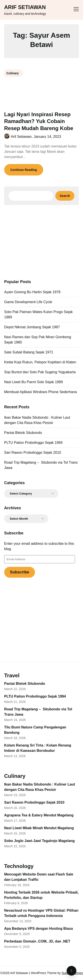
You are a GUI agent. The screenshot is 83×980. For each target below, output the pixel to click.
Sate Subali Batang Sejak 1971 (29, 352)
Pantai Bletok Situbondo (23, 433)
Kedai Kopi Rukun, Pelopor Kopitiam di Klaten (40, 362)
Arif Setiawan (25, 7)
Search (65, 196)
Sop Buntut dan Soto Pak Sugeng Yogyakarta (40, 372)
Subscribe (20, 572)
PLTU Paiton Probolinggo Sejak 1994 (33, 443)
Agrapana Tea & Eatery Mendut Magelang (39, 815)
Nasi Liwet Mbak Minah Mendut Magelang (39, 828)
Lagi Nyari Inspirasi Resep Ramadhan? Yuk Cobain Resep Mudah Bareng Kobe (39, 121)
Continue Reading (24, 170)
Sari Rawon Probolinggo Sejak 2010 (33, 453)
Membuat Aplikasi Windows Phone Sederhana (41, 392)
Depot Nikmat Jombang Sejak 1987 (32, 327)
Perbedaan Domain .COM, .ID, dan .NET (37, 941)
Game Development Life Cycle (28, 302)
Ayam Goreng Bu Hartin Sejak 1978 (32, 292)
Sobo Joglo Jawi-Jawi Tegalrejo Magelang (40, 841)
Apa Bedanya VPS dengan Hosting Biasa (39, 929)
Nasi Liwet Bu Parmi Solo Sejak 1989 (34, 382)
